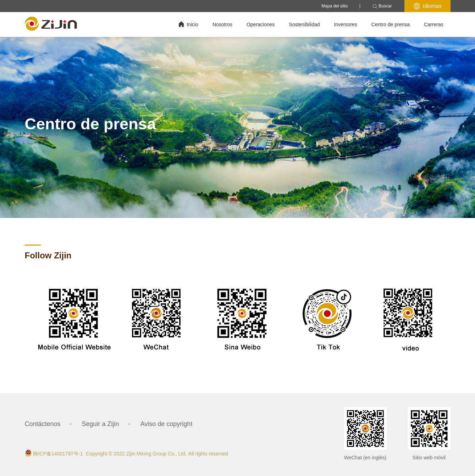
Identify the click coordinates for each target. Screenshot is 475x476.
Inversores (345, 24)
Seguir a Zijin (101, 424)
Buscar (382, 6)
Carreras (433, 24)
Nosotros (222, 24)
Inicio (189, 24)
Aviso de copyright (167, 424)
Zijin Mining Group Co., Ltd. (156, 454)
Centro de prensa (391, 24)
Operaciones (261, 24)
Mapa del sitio (335, 6)
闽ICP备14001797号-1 (58, 454)
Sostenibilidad (304, 24)
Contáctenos (43, 424)
